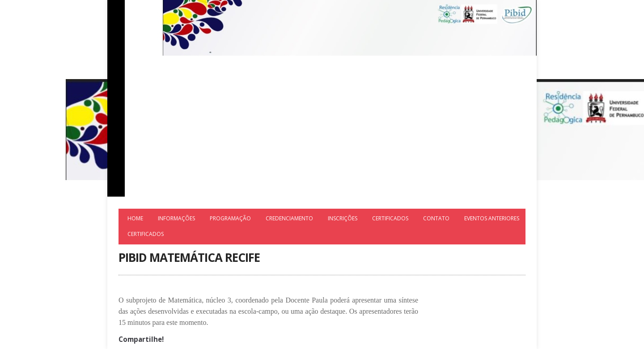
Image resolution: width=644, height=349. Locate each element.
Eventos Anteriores (492, 218)
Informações (176, 218)
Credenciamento (289, 218)
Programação (230, 218)
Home (135, 218)
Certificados (390, 218)
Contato (436, 218)
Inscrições (343, 218)
